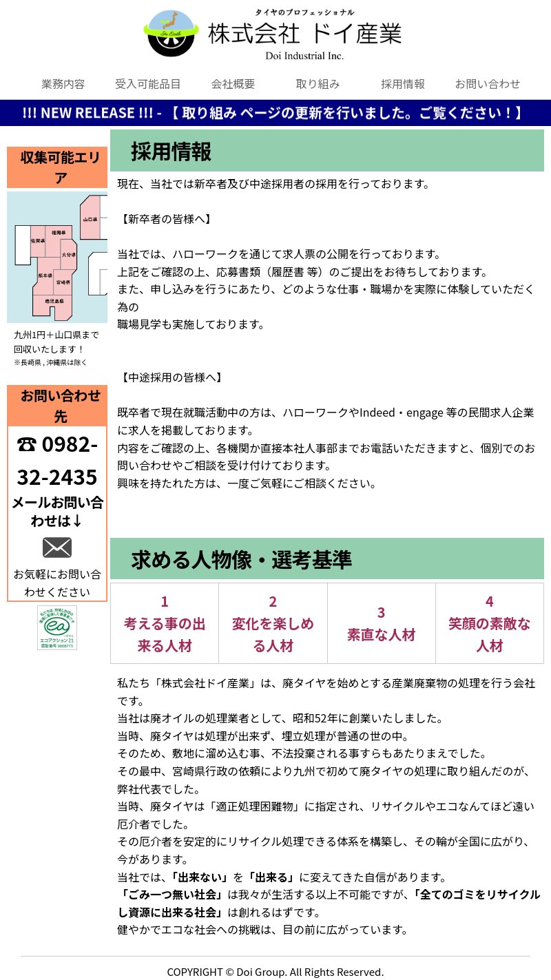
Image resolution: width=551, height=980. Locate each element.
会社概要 (233, 83)
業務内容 (63, 83)
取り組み (318, 83)
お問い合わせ (488, 83)
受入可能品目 (148, 83)
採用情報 (403, 83)
